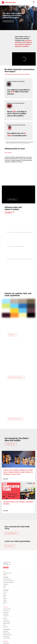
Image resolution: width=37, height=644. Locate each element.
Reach (4, 562)
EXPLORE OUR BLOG (11, 444)
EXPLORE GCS (13, 335)
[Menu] (34, 2)
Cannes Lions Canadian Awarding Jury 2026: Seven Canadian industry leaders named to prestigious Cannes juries (19, 459)
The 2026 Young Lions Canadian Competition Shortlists (19, 491)
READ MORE (6, 479)
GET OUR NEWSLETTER (12, 524)
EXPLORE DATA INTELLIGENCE (16, 377)
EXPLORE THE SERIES (13, 200)
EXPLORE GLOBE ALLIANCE (15, 419)
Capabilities (5, 598)
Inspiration (5, 632)
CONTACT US (5, 640)
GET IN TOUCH (10, 537)
